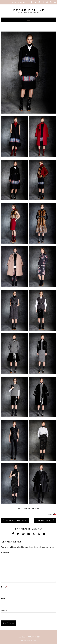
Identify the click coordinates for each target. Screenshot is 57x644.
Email (4, 599)
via (54, 514)
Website (4, 610)
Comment (5, 553)
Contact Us (21, 637)
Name (4, 587)
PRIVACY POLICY (34, 637)
